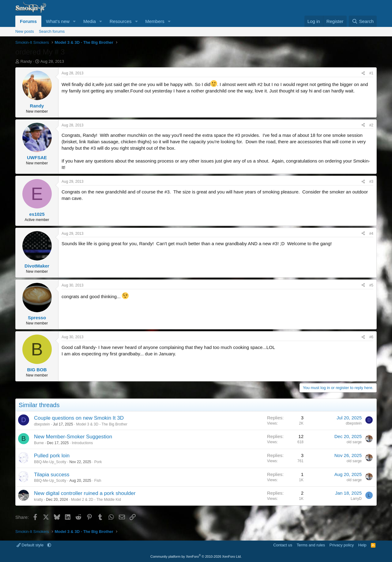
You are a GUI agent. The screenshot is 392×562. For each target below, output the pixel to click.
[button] (74, 21)
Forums (28, 21)
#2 (371, 125)
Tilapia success (52, 475)
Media (90, 21)
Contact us (283, 545)
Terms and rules (311, 545)
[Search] (363, 21)
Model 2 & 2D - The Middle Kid (96, 500)
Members (155, 21)
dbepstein (42, 424)
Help (362, 545)
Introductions (82, 443)
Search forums (52, 31)
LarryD (356, 499)
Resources (121, 21)
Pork (98, 462)
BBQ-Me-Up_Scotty (50, 462)
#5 (371, 285)
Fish (98, 481)
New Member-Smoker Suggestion (73, 437)
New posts (25, 31)
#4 (371, 234)
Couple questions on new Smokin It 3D (79, 418)
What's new (58, 21)
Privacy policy (342, 545)
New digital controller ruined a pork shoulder (85, 493)
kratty (38, 500)
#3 (371, 182)
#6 (371, 337)
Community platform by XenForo (196, 556)
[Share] (363, 73)
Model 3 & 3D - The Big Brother (102, 424)
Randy (26, 61)
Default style (31, 545)
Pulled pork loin (52, 456)
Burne (39, 443)
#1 (371, 73)
